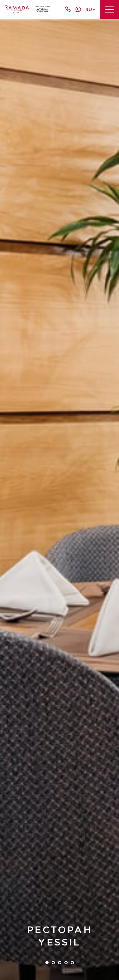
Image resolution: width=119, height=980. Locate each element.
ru (89, 10)
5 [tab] (72, 963)
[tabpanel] (60, 500)
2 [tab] (53, 963)
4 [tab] (66, 963)
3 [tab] (60, 963)
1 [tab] (47, 963)
